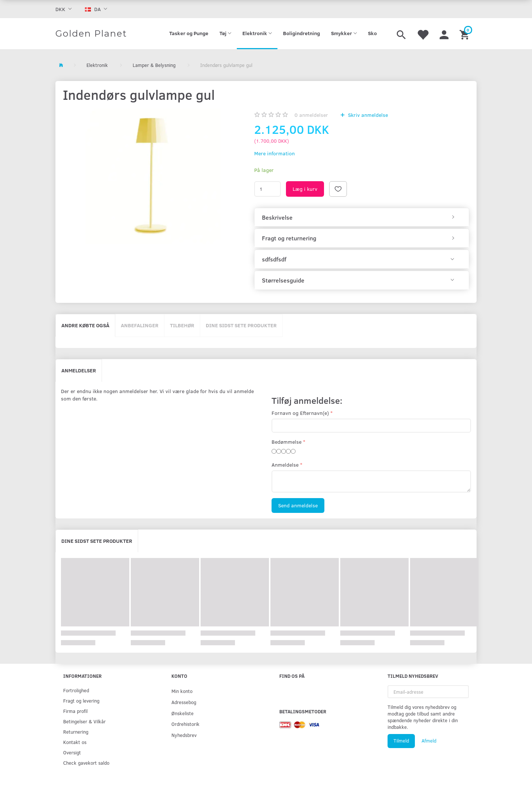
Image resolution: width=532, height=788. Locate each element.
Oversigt (72, 752)
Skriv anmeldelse (367, 115)
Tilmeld (401, 741)
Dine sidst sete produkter (241, 325)
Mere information (274, 153)
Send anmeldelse (298, 505)
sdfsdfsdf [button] (274, 259)
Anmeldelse (285, 465)
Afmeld (429, 741)
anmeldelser (311, 115)
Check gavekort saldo (86, 763)
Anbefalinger (140, 325)
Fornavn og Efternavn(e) (300, 413)
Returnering (76, 732)
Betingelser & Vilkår (84, 721)
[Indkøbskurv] (465, 34)
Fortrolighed (76, 690)
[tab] (362, 217)
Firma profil (75, 711)
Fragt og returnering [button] (289, 238)
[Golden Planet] (91, 34)
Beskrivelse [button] (277, 217)
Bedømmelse (287, 442)
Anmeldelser (79, 370)
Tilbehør (182, 325)
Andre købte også (85, 325)
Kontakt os (75, 742)
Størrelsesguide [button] (283, 280)
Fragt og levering (81, 701)
